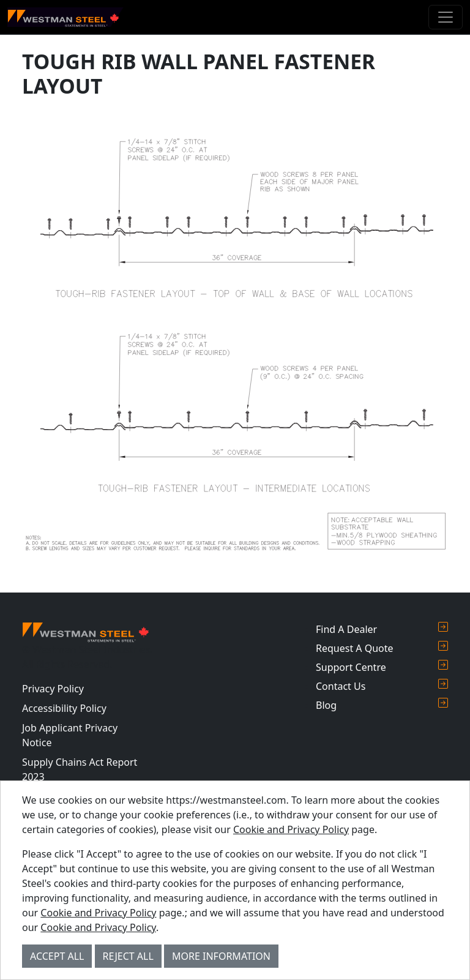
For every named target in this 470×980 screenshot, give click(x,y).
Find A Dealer (382, 629)
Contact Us (382, 686)
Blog (382, 705)
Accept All (57, 956)
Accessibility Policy (64, 708)
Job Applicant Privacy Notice (70, 735)
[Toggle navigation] (446, 17)
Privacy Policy (53, 689)
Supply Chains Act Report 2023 (80, 769)
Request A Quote (382, 648)
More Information (221, 956)
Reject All (128, 956)
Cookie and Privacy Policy (291, 829)
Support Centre (382, 667)
